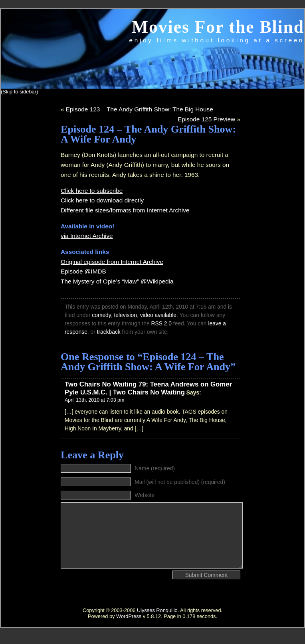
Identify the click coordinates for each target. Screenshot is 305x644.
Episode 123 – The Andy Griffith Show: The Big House (140, 109)
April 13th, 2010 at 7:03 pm (94, 400)
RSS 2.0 (161, 323)
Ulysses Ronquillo (157, 610)
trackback (109, 332)
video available (158, 315)
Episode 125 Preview (206, 119)
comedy (101, 315)
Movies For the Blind (218, 27)
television (125, 315)
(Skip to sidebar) (19, 92)
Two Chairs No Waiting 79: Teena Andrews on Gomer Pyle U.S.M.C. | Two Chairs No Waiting (148, 388)
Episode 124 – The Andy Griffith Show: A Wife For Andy (148, 134)
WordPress (129, 616)
